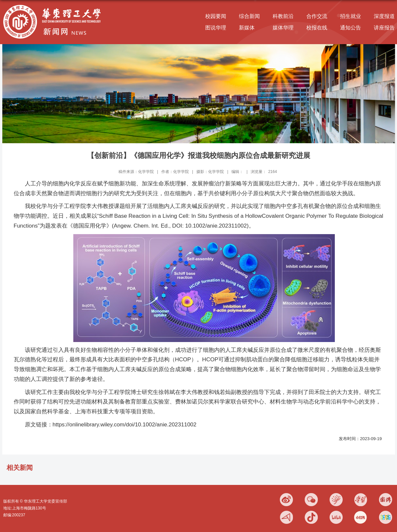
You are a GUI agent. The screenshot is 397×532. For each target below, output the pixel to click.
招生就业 (351, 16)
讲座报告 (384, 28)
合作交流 (317, 16)
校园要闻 (216, 16)
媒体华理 (283, 28)
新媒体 (247, 28)
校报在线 (317, 28)
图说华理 (216, 28)
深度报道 (384, 16)
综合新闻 (249, 16)
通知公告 (351, 28)
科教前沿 (283, 16)
